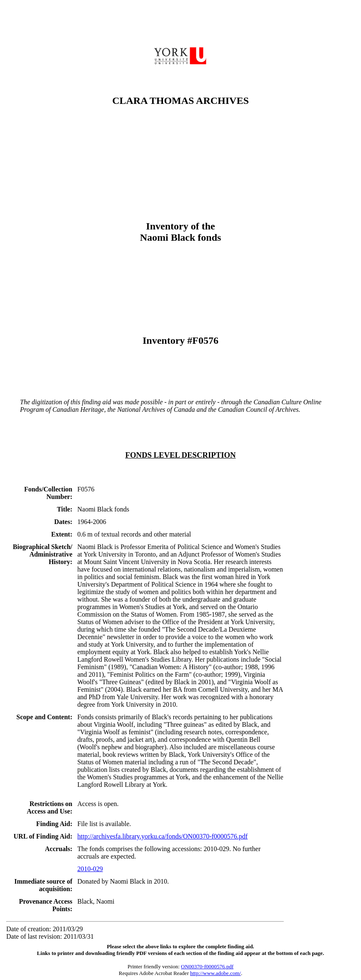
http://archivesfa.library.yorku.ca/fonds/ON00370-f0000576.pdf (163, 836)
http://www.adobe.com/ (216, 973)
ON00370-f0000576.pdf (207, 966)
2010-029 (90, 869)
